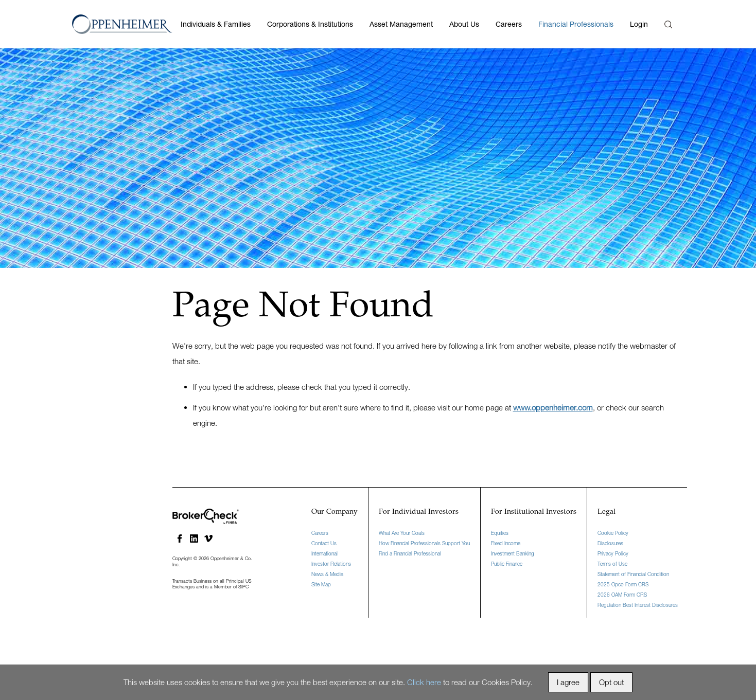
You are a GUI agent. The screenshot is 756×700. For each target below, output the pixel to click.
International (324, 553)
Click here (424, 682)
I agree (568, 682)
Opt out (611, 682)
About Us (464, 24)
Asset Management (401, 24)
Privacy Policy (613, 553)
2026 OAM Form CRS (622, 595)
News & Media (327, 574)
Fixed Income (506, 543)
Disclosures (610, 543)
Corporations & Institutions (310, 24)
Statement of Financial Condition (633, 574)
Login (639, 24)
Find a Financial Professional (410, 553)
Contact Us (324, 543)
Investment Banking (513, 553)
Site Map (321, 584)
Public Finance (507, 564)
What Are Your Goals (402, 533)
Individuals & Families (216, 24)
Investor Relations (331, 564)
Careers (509, 24)
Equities (500, 533)
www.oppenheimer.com (553, 407)
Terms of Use (612, 564)
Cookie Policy (613, 533)
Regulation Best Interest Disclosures (638, 605)
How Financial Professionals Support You (424, 543)
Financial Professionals (576, 24)
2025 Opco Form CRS (623, 584)
